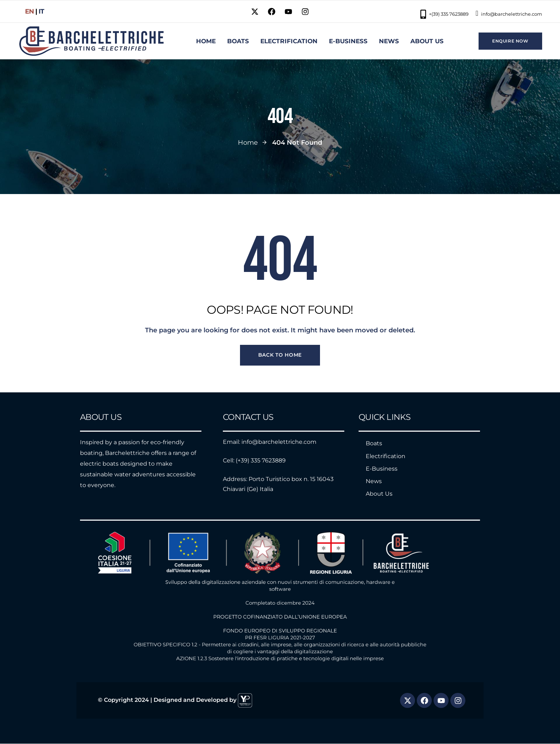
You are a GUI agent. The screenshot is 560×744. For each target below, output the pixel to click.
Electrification (386, 456)
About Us (379, 494)
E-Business (382, 469)
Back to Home (280, 355)
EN (30, 11)
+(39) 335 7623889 (444, 14)
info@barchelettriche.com (509, 13)
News (374, 481)
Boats (374, 444)
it (41, 11)
